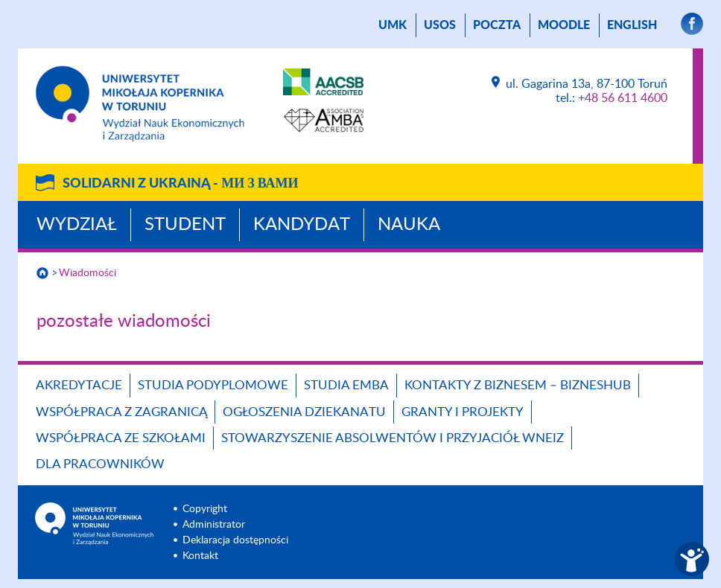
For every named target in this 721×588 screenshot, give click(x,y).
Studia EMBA (346, 385)
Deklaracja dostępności (235, 540)
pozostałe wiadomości (124, 322)
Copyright (205, 509)
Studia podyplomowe (213, 385)
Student (185, 225)
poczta (497, 25)
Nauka (409, 225)
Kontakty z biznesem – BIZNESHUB (518, 385)
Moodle (564, 25)
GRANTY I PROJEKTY (463, 412)
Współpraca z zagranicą (121, 412)
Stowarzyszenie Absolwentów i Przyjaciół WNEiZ (393, 438)
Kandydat (302, 225)
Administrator (214, 525)
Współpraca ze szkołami (121, 438)
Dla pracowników (100, 464)
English (632, 25)
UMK (393, 25)
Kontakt (200, 556)
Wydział (77, 225)
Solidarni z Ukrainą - (180, 184)
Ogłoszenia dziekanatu (304, 412)
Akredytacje (79, 385)
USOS (440, 25)
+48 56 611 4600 (623, 98)
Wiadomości (88, 273)
